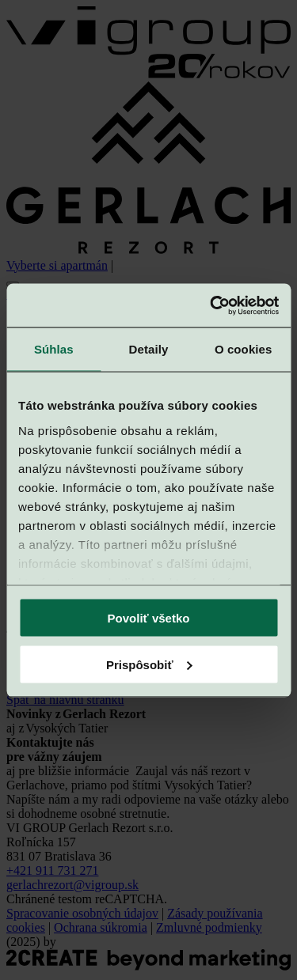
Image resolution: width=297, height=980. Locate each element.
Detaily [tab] (149, 349)
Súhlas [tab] (54, 349)
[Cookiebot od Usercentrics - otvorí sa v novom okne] (211, 305)
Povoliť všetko (149, 618)
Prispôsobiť (149, 664)
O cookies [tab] (244, 349)
